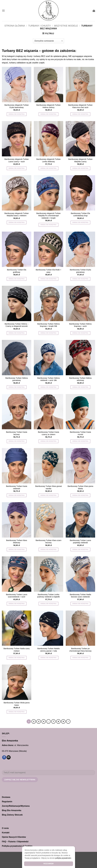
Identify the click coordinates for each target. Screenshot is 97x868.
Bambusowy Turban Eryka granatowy (80, 271)
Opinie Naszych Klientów (14, 837)
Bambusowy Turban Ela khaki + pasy (49, 271)
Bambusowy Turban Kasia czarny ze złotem (48, 433)
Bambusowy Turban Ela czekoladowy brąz (80, 215)
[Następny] (68, 721)
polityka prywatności (63, 858)
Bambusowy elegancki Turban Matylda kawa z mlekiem (17, 215)
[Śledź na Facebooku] (4, 757)
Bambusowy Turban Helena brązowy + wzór (80, 325)
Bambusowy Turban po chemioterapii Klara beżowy (80, 650)
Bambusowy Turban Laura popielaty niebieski (80, 542)
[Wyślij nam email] (9, 757)
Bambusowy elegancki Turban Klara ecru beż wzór (80, 106)
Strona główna (15, 26)
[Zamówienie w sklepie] (48, 41)
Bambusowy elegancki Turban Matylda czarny (80, 160)
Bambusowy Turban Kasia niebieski (17, 487)
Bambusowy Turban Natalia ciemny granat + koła (49, 650)
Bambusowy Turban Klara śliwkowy (17, 542)
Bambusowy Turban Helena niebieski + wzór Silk (48, 379)
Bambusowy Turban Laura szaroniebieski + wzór (17, 596)
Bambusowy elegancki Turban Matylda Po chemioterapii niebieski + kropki (49, 216)
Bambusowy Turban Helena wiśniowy (80, 379)
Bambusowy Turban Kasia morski (80, 433)
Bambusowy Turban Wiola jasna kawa (17, 704)
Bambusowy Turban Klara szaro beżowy (49, 542)
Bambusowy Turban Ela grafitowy (17, 271)
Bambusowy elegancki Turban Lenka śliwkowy (49, 160)
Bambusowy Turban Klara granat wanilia (49, 487)
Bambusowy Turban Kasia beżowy (17, 433)
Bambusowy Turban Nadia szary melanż (17, 650)
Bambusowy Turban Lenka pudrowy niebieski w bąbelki (48, 596)
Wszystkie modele (66, 26)
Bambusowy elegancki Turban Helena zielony (49, 106)
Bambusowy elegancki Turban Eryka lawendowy (17, 106)
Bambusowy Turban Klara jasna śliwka (80, 487)
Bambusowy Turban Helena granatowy (17, 379)
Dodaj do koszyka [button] (17, 114)
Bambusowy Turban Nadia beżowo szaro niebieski (80, 596)
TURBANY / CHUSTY (39, 26)
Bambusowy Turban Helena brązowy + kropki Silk (48, 325)
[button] (3, 11)
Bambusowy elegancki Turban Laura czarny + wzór (17, 160)
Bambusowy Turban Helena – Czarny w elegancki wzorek (17, 325)
